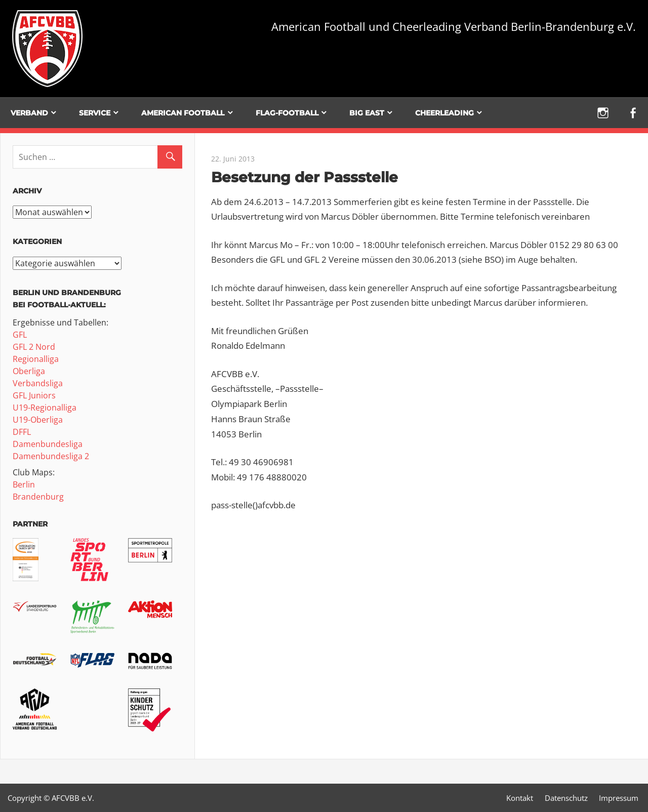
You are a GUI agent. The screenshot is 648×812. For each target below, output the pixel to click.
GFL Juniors (34, 395)
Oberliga (29, 371)
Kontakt (520, 798)
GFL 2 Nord (34, 347)
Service (95, 113)
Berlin (24, 484)
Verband (29, 113)
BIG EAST (367, 113)
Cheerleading (444, 113)
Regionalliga (36, 359)
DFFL (22, 432)
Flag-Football (287, 113)
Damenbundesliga (48, 444)
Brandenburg (38, 497)
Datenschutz (566, 798)
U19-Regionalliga (45, 408)
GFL (20, 335)
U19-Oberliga (38, 420)
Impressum (619, 798)
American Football (183, 113)
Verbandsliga (38, 383)
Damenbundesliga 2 (51, 456)
